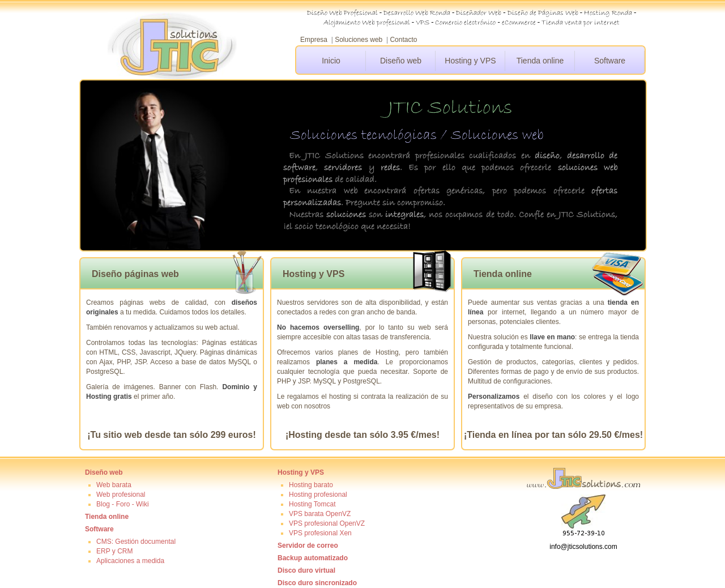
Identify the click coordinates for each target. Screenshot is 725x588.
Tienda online (540, 61)
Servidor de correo (308, 546)
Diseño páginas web (135, 274)
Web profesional (121, 495)
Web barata (114, 485)
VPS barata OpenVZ (320, 514)
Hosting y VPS (470, 61)
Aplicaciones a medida (130, 561)
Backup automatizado (313, 558)
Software (610, 61)
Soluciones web (359, 40)
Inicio (331, 61)
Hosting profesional (318, 495)
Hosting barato (311, 485)
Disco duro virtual (306, 570)
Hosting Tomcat (312, 504)
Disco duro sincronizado (317, 583)
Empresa (314, 40)
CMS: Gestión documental (136, 542)
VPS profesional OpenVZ (327, 523)
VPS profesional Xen (320, 533)
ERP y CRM (114, 551)
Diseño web (401, 61)
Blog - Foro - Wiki (123, 504)
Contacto (403, 40)
